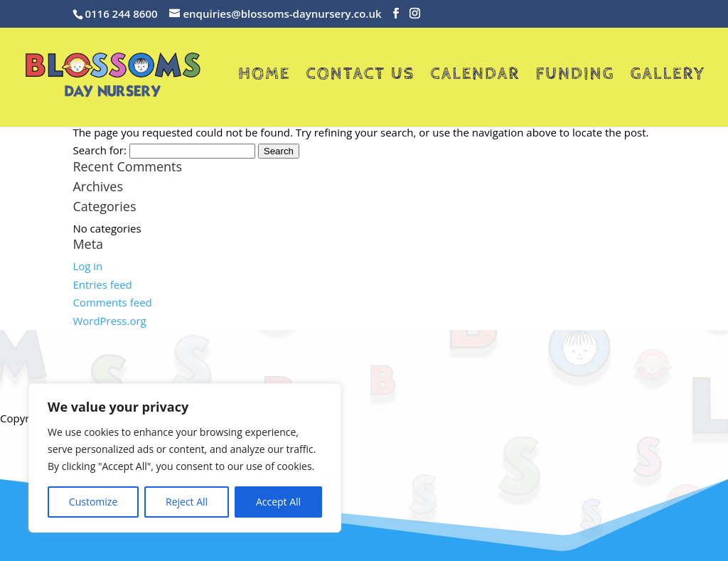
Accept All (278, 502)
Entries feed (102, 284)
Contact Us (360, 76)
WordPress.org (109, 321)
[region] (185, 458)
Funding (575, 76)
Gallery (668, 76)
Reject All (187, 502)
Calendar (475, 76)
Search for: (100, 150)
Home (264, 76)
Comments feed (112, 302)
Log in (87, 266)
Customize (93, 502)
